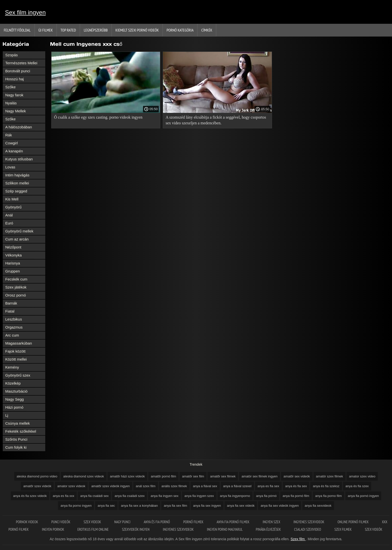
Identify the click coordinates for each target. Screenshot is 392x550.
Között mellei (16, 359)
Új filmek (46, 30)
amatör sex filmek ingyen (259, 476)
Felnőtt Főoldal (17, 30)
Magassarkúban (19, 343)
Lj (7, 415)
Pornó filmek (194, 522)
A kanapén (14, 151)
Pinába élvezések (269, 529)
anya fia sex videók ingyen (279, 506)
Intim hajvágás (17, 175)
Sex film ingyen (25, 12)
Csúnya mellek (17, 423)
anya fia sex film (175, 506)
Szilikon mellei (17, 183)
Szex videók (373, 529)
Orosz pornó (16, 295)
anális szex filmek (174, 486)
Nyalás (11, 103)
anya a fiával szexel (237, 486)
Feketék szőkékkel (21, 431)
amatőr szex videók (37, 486)
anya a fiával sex (205, 486)
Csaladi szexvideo (308, 529)
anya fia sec (106, 506)
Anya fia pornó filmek (233, 522)
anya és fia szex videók (30, 496)
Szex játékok (16, 287)
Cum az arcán (17, 239)
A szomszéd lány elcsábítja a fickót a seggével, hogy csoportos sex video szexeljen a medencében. (216, 120)
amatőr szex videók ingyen (110, 486)
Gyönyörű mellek (19, 231)
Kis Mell (12, 199)
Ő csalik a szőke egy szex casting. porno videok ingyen (98, 117)
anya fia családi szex (129, 496)
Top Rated (68, 30)
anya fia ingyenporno (235, 496)
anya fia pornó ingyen (363, 496)
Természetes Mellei (21, 63)
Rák (9, 135)
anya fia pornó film (296, 496)
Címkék (207, 30)
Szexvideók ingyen (136, 529)
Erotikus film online (93, 529)
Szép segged (16, 191)
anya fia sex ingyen (207, 506)
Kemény (12, 367)
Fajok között (15, 351)
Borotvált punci (18, 71)
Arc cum (12, 335)
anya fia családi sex (94, 496)
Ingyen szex (272, 522)
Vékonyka (13, 255)
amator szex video (362, 476)
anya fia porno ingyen (76, 506)
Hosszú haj (14, 79)
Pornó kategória (180, 30)
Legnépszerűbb (96, 30)
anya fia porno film (328, 496)
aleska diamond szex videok (84, 476)
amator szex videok (71, 486)
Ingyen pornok (53, 529)
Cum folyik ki (16, 447)
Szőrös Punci (16, 439)
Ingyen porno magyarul (225, 529)
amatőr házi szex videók (127, 476)
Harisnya (13, 263)
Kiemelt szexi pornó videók (137, 30)
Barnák (11, 303)
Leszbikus (14, 319)
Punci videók (61, 522)
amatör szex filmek (329, 476)
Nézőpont (13, 247)
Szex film (298, 539)
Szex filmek (343, 529)
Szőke (10, 87)
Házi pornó (14, 407)
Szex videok (93, 522)
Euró (9, 223)
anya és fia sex (296, 486)
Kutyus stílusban (19, 159)
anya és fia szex (357, 486)
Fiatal (10, 311)
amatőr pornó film (163, 476)
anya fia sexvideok (318, 506)
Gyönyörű (13, 207)
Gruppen (12, 271)
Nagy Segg (14, 399)
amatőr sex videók (297, 476)
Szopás (11, 55)
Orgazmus (14, 327)
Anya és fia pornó (157, 522)
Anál (9, 215)
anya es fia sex (268, 486)
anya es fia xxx (63, 496)
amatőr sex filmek (223, 476)
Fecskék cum (16, 279)
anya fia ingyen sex (164, 496)
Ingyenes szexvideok (309, 522)
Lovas (10, 167)
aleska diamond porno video (37, 476)
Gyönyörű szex (18, 375)
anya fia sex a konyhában (139, 506)
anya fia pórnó (266, 496)
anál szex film (146, 486)
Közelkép (13, 383)
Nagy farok (14, 95)
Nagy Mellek (16, 111)
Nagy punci (123, 522)
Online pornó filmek (353, 522)
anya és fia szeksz (326, 486)
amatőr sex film (193, 476)
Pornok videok (27, 522)
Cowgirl (11, 143)
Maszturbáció (16, 391)
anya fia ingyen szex (199, 496)
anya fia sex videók (241, 506)
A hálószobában (19, 127)
